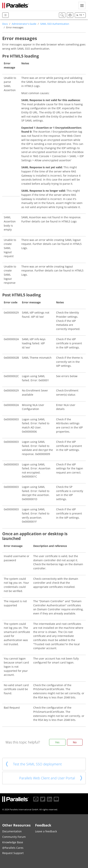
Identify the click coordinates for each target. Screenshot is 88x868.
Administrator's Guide (24, 24)
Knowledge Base (13, 842)
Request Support (13, 853)
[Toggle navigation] (82, 5)
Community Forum (14, 837)
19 (79, 15)
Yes (57, 742)
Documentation (12, 831)
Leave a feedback (46, 831)
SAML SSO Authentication (55, 24)
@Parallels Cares (13, 848)
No (75, 742)
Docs (5, 24)
